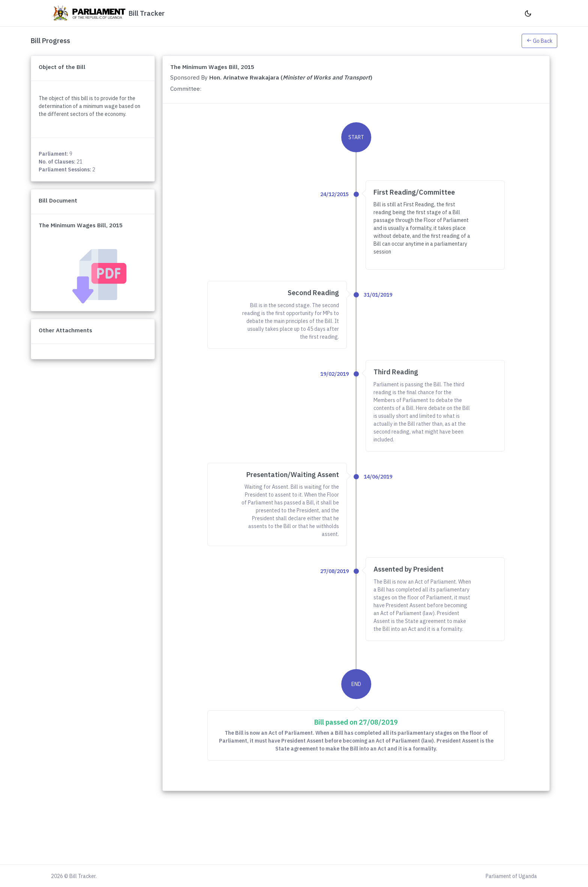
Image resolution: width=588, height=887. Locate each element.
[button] (539, 41)
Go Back (539, 41)
